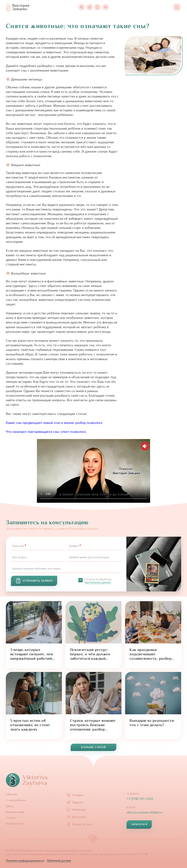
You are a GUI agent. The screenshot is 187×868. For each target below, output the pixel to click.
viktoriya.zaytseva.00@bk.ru (144, 812)
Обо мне (12, 794)
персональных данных (98, 582)
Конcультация (15, 812)
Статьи (11, 818)
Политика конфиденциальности (25, 861)
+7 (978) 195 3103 (140, 799)
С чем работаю (16, 800)
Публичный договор (59, 861)
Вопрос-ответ (15, 823)
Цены (10, 806)
